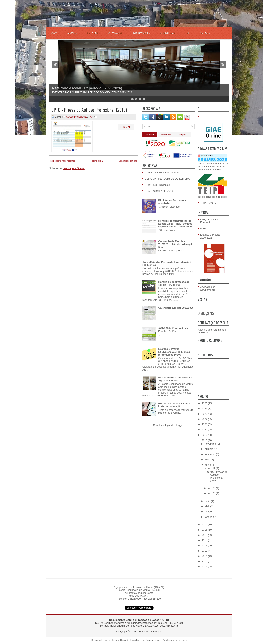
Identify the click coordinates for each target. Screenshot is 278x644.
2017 (205, 524)
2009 (205, 567)
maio (208, 501)
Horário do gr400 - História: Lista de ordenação (175, 405)
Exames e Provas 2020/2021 (210, 236)
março (209, 512)
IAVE (203, 229)
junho (208, 465)
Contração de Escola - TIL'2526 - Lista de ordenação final (176, 244)
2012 (205, 551)
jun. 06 (212, 488)
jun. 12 (212, 468)
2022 (205, 419)
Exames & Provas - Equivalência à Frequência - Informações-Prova (175, 352)
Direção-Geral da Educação (210, 221)
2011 (205, 556)
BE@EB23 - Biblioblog (157, 185)
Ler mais (126, 127)
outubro (209, 449)
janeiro (209, 517)
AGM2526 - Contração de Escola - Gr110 (173, 330)
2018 (205, 440)
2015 (205, 535)
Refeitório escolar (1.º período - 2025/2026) (87, 88)
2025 (205, 403)
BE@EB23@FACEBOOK (159, 191)
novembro (211, 444)
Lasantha (134, 640)
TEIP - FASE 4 (208, 203)
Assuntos (167, 135)
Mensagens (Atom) (74, 168)
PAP (91, 117)
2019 (205, 435)
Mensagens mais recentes (63, 161)
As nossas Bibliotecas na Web (162, 172)
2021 (205, 424)
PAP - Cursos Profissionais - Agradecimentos (175, 379)
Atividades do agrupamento (208, 288)
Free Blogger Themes (151, 640)
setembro (210, 454)
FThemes (106, 640)
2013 (205, 546)
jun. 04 (212, 493)
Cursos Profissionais (77, 117)
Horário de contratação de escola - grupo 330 (174, 283)
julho (208, 460)
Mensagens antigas (128, 161)
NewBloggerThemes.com (175, 640)
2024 (205, 408)
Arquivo (183, 135)
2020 (205, 430)
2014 (205, 540)
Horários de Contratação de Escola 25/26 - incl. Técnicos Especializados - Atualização (175, 224)
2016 (205, 530)
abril (208, 506)
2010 (205, 561)
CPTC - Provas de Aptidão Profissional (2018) (89, 110)
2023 (205, 414)
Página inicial (97, 161)
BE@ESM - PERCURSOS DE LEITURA (167, 179)
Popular (150, 135)
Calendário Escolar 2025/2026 (176, 308)
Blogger (179, 425)
